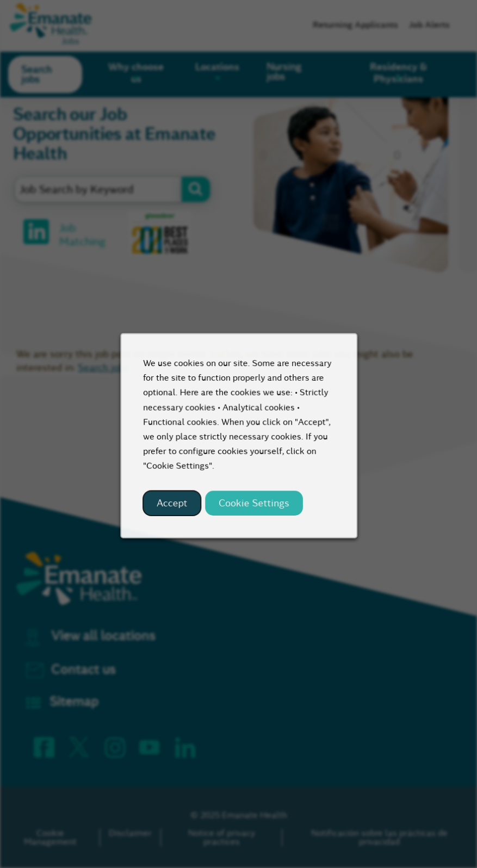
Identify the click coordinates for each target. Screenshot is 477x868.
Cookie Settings (253, 511)
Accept (175, 511)
